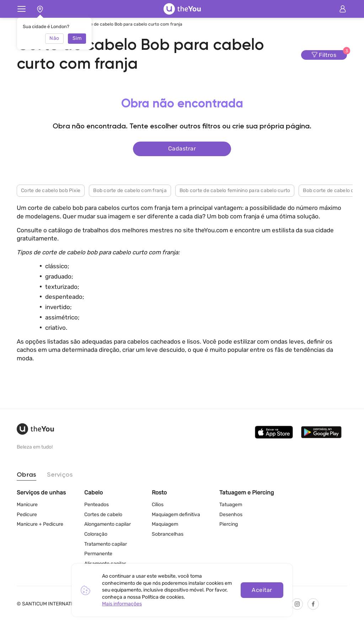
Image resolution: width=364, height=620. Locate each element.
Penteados (97, 505)
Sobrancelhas (168, 534)
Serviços (60, 475)
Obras (26, 475)
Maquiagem (165, 524)
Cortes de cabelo (103, 515)
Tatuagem (231, 505)
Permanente (98, 554)
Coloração (96, 534)
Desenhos (231, 515)
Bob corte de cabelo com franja (130, 190)
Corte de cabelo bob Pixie (51, 190)
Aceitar (262, 590)
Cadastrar (182, 149)
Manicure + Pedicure (40, 524)
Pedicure (27, 515)
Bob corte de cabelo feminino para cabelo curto (235, 190)
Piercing (229, 524)
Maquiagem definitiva (176, 515)
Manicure (27, 505)
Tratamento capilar (106, 544)
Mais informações (122, 604)
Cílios (158, 505)
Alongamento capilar (108, 524)
